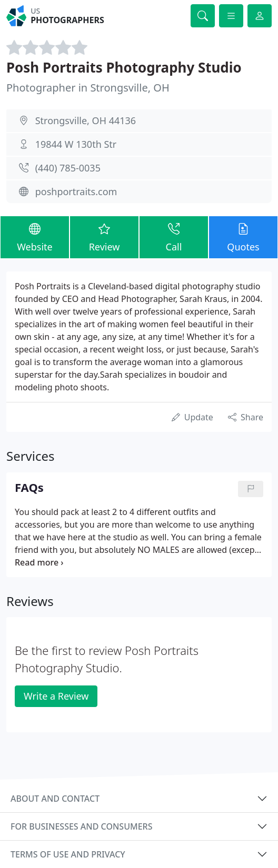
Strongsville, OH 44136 (86, 120)
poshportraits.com (76, 191)
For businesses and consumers (81, 826)
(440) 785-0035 (68, 168)
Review (104, 237)
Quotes (243, 237)
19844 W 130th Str (76, 144)
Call (174, 237)
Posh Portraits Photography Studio (124, 67)
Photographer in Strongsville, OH (88, 88)
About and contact (55, 799)
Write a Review (56, 696)
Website (35, 237)
